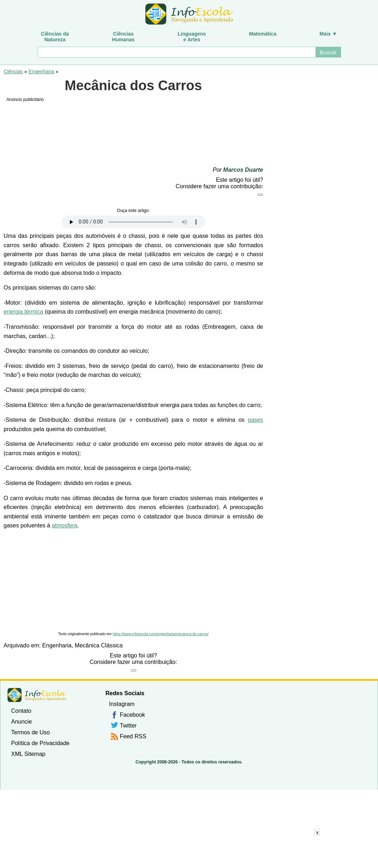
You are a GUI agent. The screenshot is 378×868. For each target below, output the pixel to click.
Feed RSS (133, 736)
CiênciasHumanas (123, 37)
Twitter (128, 726)
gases (255, 420)
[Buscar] (176, 52)
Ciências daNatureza (55, 37)
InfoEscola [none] (37, 695)
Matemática (263, 34)
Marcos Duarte (243, 170)
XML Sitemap (28, 754)
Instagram (122, 704)
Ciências (13, 71)
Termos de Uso (31, 732)
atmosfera (64, 525)
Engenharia (41, 71)
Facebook (132, 715)
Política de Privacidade (40, 743)
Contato (21, 711)
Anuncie (22, 722)
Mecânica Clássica (99, 645)
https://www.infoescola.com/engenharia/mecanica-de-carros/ (161, 634)
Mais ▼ (328, 34)
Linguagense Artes (192, 37)
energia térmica (23, 312)
